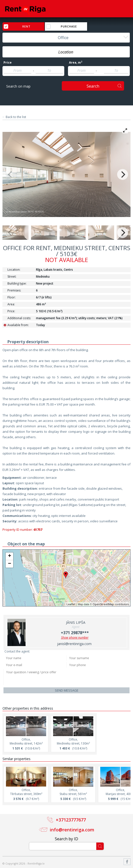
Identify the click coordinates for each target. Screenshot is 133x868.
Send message (67, 690)
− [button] (10, 564)
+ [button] (10, 556)
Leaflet (71, 604)
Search (93, 86)
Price (8, 63)
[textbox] (66, 52)
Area (76, 63)
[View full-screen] (125, 130)
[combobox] (66, 38)
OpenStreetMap (103, 604)
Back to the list (16, 117)
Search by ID (66, 839)
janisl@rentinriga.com (74, 644)
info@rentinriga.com (72, 830)
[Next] (123, 174)
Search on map (18, 86)
